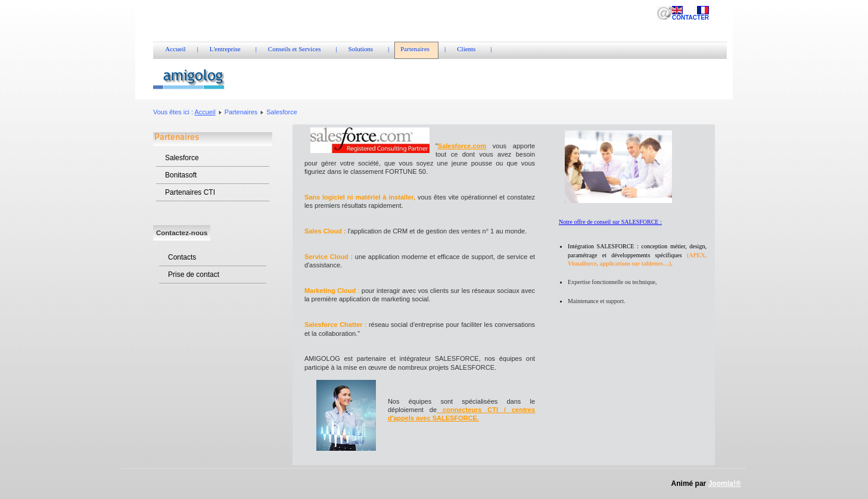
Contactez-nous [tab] (182, 233)
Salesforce (182, 158)
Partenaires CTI (190, 192)
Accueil (205, 112)
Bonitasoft (181, 175)
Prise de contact (194, 275)
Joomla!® (725, 484)
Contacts (182, 257)
